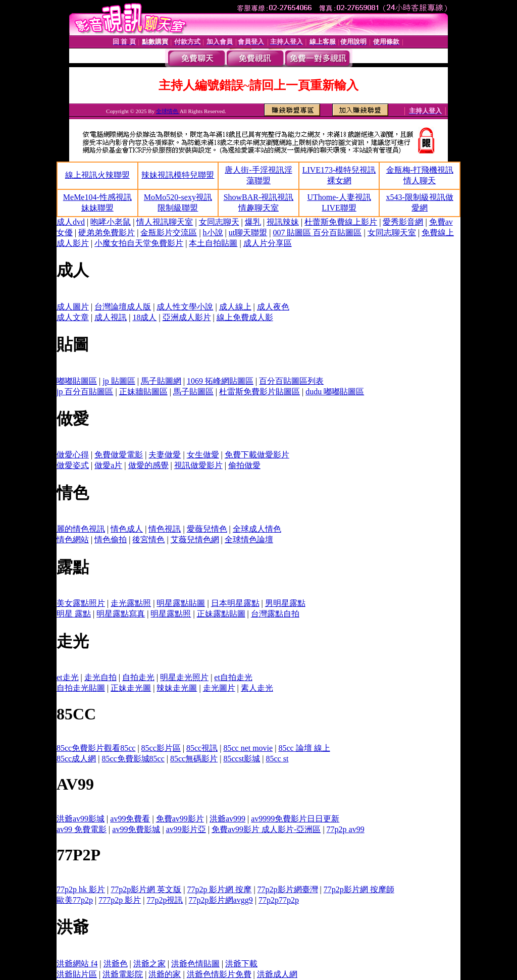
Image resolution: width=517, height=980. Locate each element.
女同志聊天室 (392, 233)
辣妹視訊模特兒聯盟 (178, 175)
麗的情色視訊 (81, 529)
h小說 (213, 233)
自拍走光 (138, 677)
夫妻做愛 (165, 455)
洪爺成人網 (277, 974)
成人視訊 (111, 317)
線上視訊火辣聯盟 (97, 175)
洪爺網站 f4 (77, 964)
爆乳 (253, 222)
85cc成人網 (76, 759)
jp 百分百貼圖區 (85, 392)
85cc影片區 (161, 748)
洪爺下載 (241, 964)
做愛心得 (73, 455)
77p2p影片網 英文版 (146, 889)
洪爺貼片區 (77, 974)
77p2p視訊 (165, 900)
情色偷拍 (111, 539)
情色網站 (73, 539)
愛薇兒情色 (207, 529)
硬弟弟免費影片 (107, 233)
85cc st (277, 759)
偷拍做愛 (244, 465)
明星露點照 (171, 614)
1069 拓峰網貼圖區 (220, 381)
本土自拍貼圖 (213, 243)
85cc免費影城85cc (133, 759)
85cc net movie (248, 748)
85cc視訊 (202, 748)
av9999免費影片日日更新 (295, 819)
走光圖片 (219, 688)
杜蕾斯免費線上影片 (341, 222)
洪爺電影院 (123, 974)
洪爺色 (116, 964)
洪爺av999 (227, 819)
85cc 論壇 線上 (304, 748)
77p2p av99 (346, 829)
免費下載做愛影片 (257, 455)
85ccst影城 (242, 759)
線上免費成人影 (245, 317)
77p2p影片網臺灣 (288, 889)
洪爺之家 (149, 964)
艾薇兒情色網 (195, 539)
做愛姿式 (73, 465)
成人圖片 (73, 307)
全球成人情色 (257, 529)
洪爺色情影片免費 (219, 974)
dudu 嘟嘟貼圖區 (335, 392)
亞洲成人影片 (187, 317)
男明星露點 (285, 603)
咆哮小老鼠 (111, 222)
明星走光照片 (184, 677)
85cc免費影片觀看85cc (96, 748)
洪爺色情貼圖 (195, 964)
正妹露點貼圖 (221, 614)
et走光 (68, 677)
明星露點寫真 (121, 614)
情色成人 (127, 529)
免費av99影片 (180, 819)
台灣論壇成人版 (123, 307)
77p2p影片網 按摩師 (359, 889)
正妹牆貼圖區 (143, 392)
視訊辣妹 (283, 222)
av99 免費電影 (82, 829)
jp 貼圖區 (119, 381)
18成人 (144, 317)
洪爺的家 (165, 974)
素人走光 (257, 688)
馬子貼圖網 (161, 381)
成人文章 (73, 317)
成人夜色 (273, 307)
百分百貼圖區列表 (291, 381)
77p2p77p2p (279, 900)
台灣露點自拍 (275, 614)
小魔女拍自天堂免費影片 (139, 243)
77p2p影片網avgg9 (221, 900)
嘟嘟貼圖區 (77, 381)
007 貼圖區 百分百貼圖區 (317, 233)
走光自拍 (100, 677)
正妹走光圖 (131, 688)
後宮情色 (148, 539)
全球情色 (168, 111)
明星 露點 (74, 614)
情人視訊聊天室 (165, 222)
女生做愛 (203, 455)
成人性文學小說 (185, 307)
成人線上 (235, 307)
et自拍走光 (233, 677)
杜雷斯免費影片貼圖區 (260, 392)
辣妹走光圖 (177, 688)
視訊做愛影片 (198, 465)
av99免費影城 (136, 829)
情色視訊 (165, 529)
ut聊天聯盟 (248, 233)
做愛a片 (108, 465)
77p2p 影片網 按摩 (219, 889)
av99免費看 (130, 819)
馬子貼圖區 (193, 392)
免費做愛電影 (119, 455)
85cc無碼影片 (194, 759)
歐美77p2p (75, 900)
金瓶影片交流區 (169, 233)
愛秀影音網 (403, 222)
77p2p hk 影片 (81, 889)
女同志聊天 (219, 222)
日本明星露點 (235, 603)
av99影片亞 (186, 829)
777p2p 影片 (120, 900)
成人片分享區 (268, 243)
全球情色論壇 (249, 539)
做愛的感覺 (148, 465)
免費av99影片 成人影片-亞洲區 (266, 829)
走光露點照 (131, 603)
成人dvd (71, 222)
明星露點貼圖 (181, 603)
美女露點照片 (81, 603)
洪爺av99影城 (81, 819)
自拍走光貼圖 (81, 688)
